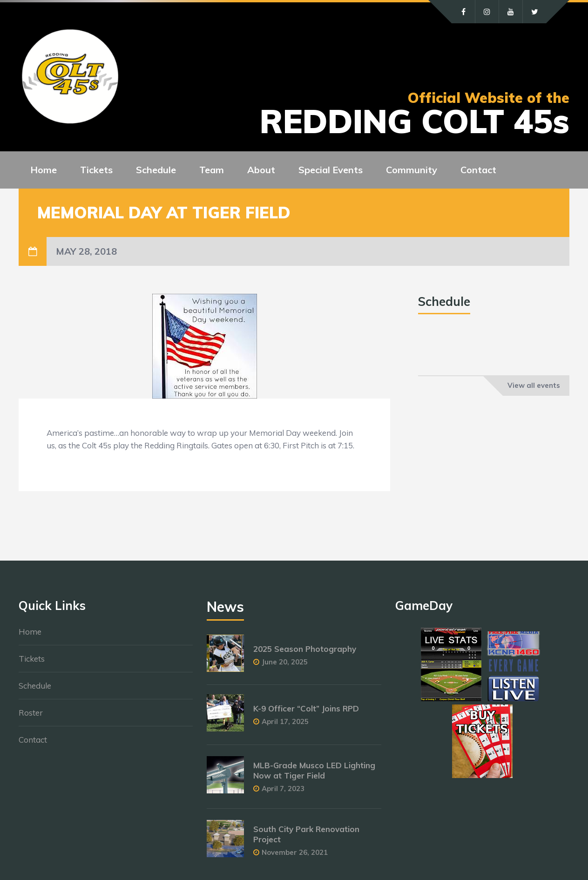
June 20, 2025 (285, 662)
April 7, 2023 (283, 789)
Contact (33, 740)
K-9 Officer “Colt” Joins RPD (306, 708)
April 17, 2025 (285, 721)
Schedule (35, 686)
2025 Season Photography (305, 649)
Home (30, 632)
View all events (534, 385)
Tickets (32, 659)
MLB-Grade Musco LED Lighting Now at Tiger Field (314, 770)
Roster (31, 713)
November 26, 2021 (295, 852)
